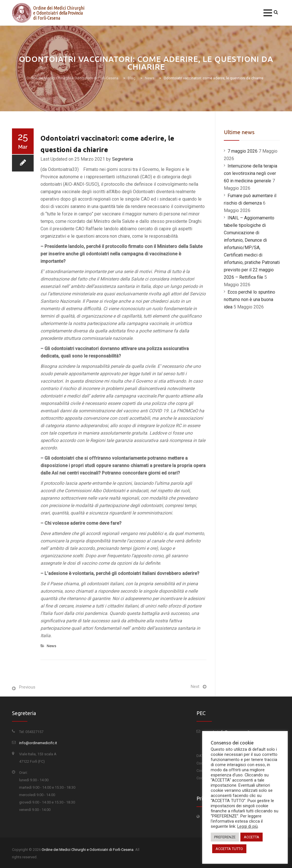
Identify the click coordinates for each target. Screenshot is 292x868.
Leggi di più (248, 826)
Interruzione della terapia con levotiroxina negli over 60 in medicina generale (251, 173)
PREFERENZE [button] (225, 837)
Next (195, 687)
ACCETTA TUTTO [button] (229, 849)
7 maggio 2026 (243, 151)
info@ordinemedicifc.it (38, 743)
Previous (27, 687)
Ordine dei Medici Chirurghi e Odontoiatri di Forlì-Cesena (88, 850)
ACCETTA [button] (252, 837)
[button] (268, 13)
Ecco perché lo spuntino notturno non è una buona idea (250, 299)
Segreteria (122, 159)
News (51, 646)
